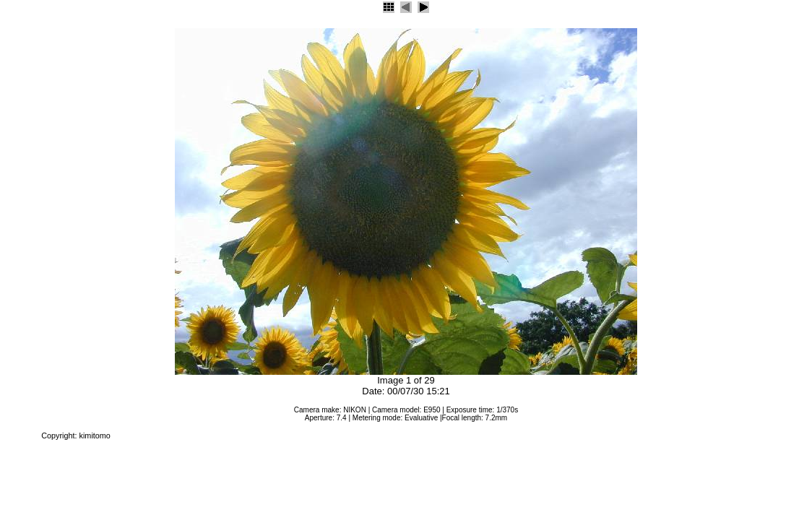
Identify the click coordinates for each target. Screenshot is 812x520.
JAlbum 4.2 (20, 435)
